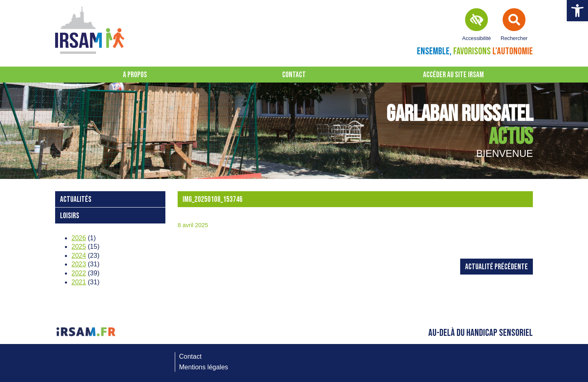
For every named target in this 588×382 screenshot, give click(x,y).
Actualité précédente (497, 267)
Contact (294, 75)
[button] (577, 11)
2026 (79, 238)
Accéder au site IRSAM (453, 75)
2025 (79, 247)
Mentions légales (204, 367)
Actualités (76, 200)
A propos (135, 75)
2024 (79, 256)
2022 (79, 273)
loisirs (70, 216)
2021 (79, 282)
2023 (79, 264)
